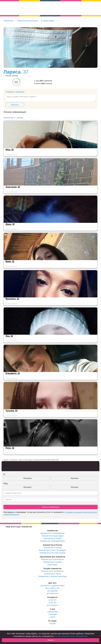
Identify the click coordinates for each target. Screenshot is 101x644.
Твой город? (53, 565)
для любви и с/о (52, 588)
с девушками (52, 612)
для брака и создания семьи (53, 586)
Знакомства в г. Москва (13, 118)
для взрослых (52, 593)
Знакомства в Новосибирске (52, 533)
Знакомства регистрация (27, 21)
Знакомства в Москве (52, 548)
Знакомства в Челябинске (52, 571)
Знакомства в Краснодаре (53, 536)
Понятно (50, 640)
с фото (52, 617)
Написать (15, 105)
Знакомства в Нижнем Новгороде (53, 576)
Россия (52, 623)
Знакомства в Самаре (52, 562)
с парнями (53, 614)
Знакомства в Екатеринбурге (53, 541)
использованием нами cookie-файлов (71, 636)
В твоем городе (48, 21)
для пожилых (52, 605)
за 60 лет (52, 603)
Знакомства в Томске (52, 538)
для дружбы (52, 591)
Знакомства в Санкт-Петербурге (53, 550)
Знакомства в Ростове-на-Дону (53, 553)
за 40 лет (52, 600)
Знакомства (8, 21)
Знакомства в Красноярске (52, 559)
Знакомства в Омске (53, 574)
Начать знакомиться (50, 507)
